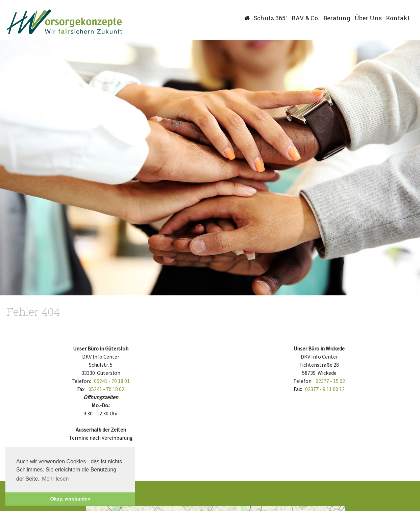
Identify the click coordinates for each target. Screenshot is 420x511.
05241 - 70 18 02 (106, 389)
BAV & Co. (305, 18)
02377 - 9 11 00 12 (325, 389)
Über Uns (368, 18)
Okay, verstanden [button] (70, 499)
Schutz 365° (271, 18)
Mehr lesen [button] (55, 479)
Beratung (337, 18)
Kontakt (398, 18)
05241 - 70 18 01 (112, 381)
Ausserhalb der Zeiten (101, 430)
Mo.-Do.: (101, 405)
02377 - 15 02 (330, 381)
